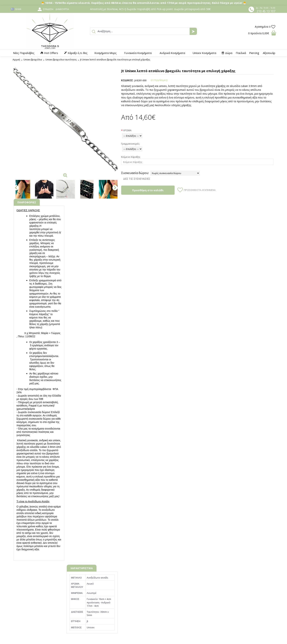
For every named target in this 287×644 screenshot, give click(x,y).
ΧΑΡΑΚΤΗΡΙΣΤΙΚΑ (82, 568)
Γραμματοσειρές (130, 144)
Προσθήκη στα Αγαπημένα (200, 190)
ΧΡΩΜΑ (127, 130)
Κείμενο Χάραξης (131, 157)
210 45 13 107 (266, 11)
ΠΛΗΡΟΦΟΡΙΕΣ (27, 202)
